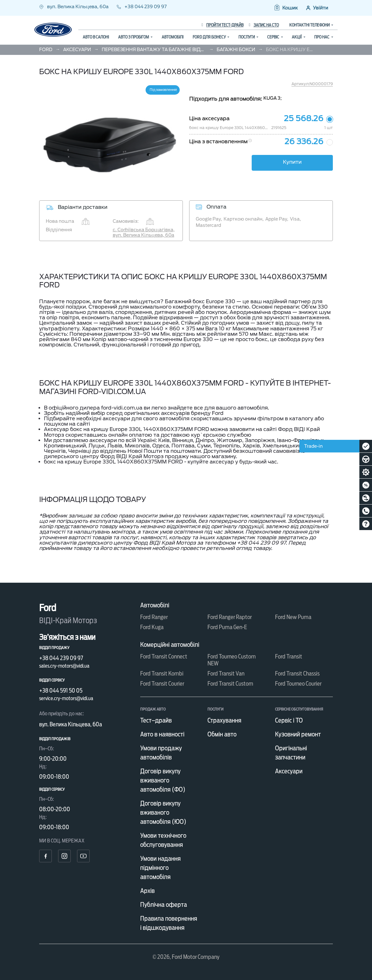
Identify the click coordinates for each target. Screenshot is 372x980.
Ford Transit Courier (162, 684)
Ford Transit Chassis (297, 673)
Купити (292, 162)
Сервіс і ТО (289, 720)
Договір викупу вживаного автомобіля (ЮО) (163, 812)
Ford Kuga (152, 627)
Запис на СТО (264, 25)
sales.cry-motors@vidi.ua (64, 666)
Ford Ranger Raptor (230, 617)
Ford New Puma (293, 617)
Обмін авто (222, 734)
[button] (286, 8)
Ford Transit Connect (164, 656)
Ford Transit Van (226, 673)
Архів (147, 891)
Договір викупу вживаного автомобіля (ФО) (163, 780)
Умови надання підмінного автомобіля (160, 868)
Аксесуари (289, 771)
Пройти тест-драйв (222, 25)
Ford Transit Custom (230, 684)
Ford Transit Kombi (162, 673)
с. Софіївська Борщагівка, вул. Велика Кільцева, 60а (144, 232)
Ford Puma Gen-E (227, 627)
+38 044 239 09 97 (142, 7)
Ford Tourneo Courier (298, 684)
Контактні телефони (310, 25)
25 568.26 (304, 119)
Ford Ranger (154, 617)
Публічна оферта (164, 905)
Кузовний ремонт (298, 734)
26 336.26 (304, 142)
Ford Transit (289, 656)
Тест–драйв (156, 720)
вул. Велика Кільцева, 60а (74, 7)
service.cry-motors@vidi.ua (66, 698)
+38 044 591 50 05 (61, 691)
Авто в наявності (162, 734)
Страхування (224, 720)
